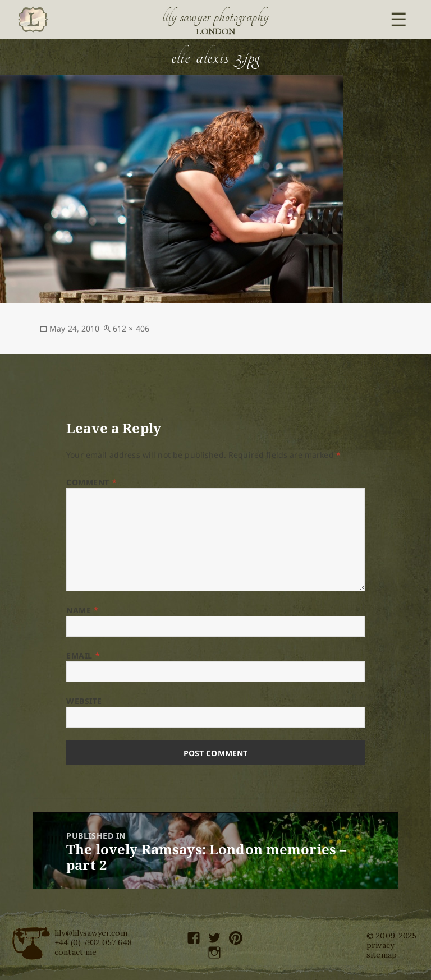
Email (83, 655)
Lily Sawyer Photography (215, 17)
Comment (91, 482)
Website (84, 701)
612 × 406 (131, 328)
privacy (380, 945)
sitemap (382, 955)
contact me (75, 952)
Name (82, 610)
